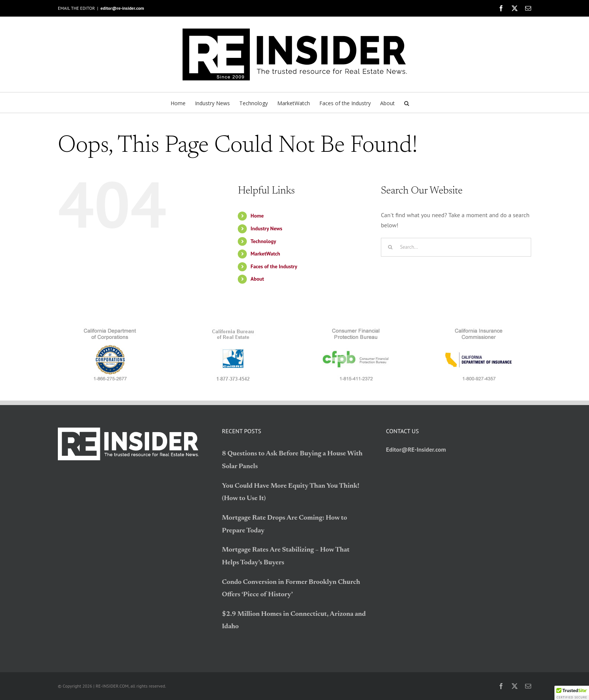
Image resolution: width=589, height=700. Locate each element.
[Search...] (456, 247)
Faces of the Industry (274, 266)
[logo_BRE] (233, 330)
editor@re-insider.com (122, 8)
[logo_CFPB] (356, 330)
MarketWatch (265, 254)
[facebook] (501, 686)
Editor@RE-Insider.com (416, 449)
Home (257, 216)
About (257, 279)
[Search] (390, 247)
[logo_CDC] (110, 330)
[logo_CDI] (479, 330)
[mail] (528, 686)
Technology (263, 241)
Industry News (266, 228)
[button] (407, 103)
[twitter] (515, 686)
